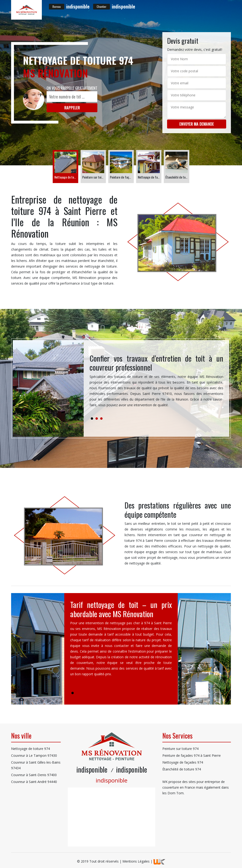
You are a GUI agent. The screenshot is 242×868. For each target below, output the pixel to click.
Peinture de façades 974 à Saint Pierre (192, 755)
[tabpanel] (156, 383)
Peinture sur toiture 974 (180, 749)
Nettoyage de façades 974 (183, 762)
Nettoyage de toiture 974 (30, 749)
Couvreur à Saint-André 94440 (34, 782)
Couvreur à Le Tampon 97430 (34, 755)
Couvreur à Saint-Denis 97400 (34, 775)
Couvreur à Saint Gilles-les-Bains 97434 (36, 765)
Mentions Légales (136, 861)
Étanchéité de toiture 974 (182, 769)
